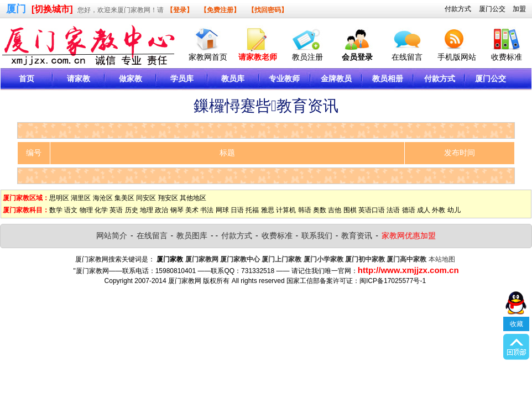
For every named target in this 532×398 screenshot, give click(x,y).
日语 (237, 210)
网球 (222, 210)
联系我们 (317, 235)
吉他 (335, 210)
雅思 (268, 210)
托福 (252, 210)
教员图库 (192, 235)
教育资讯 (357, 235)
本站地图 (442, 259)
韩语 (305, 210)
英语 (116, 210)
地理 (147, 210)
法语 (393, 210)
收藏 (517, 324)
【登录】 (180, 10)
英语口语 (372, 210)
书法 (207, 210)
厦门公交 (492, 9)
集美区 (124, 198)
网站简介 (112, 235)
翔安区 (168, 198)
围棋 (350, 210)
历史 (132, 210)
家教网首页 (208, 57)
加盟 (519, 9)
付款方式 (458, 9)
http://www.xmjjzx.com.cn (408, 270)
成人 (424, 210)
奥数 (320, 210)
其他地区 (193, 198)
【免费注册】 (220, 10)
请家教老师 (258, 57)
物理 (86, 210)
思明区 (59, 198)
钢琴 (177, 210)
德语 (409, 210)
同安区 (146, 198)
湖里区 (81, 198)
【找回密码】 (268, 10)
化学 (101, 210)
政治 (161, 210)
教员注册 (307, 57)
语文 (71, 210)
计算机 (286, 210)
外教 (439, 210)
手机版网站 (457, 57)
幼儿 (454, 210)
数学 (56, 210)
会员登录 (357, 57)
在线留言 (407, 57)
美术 (192, 210)
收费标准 (507, 57)
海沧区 (103, 198)
